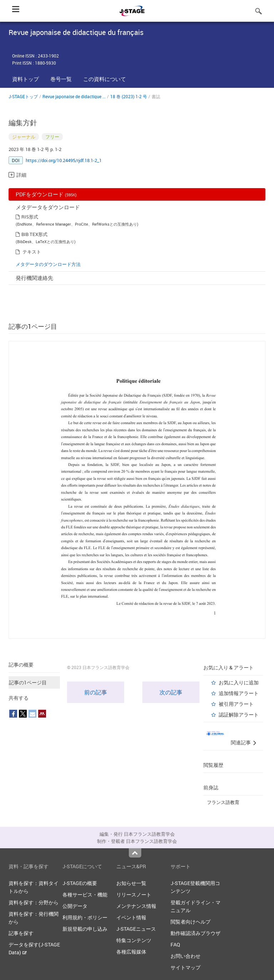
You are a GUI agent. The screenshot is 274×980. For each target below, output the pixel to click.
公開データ (75, 906)
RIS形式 (30, 217)
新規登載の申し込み (85, 929)
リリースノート (134, 894)
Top (135, 853)
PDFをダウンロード (46, 194)
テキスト (32, 252)
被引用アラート (236, 704)
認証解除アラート (239, 715)
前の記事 (96, 692)
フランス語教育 (223, 802)
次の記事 (171, 692)
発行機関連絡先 (34, 278)
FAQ (175, 944)
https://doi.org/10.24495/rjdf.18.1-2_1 (64, 160)
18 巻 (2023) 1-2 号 (129, 96)
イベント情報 (131, 917)
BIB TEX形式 (34, 234)
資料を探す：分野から (34, 902)
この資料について (105, 79)
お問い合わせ (186, 956)
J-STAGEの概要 (80, 883)
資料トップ (26, 79)
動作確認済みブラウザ (196, 933)
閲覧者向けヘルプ (191, 922)
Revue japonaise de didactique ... (74, 96)
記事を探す (21, 933)
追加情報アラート (239, 693)
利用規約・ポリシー (85, 917)
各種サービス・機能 (85, 894)
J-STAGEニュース (136, 929)
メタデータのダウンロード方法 (48, 264)
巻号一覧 (61, 79)
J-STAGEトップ (23, 96)
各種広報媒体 (131, 952)
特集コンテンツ (134, 940)
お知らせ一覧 (131, 883)
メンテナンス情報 (136, 906)
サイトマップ (186, 967)
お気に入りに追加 (239, 682)
